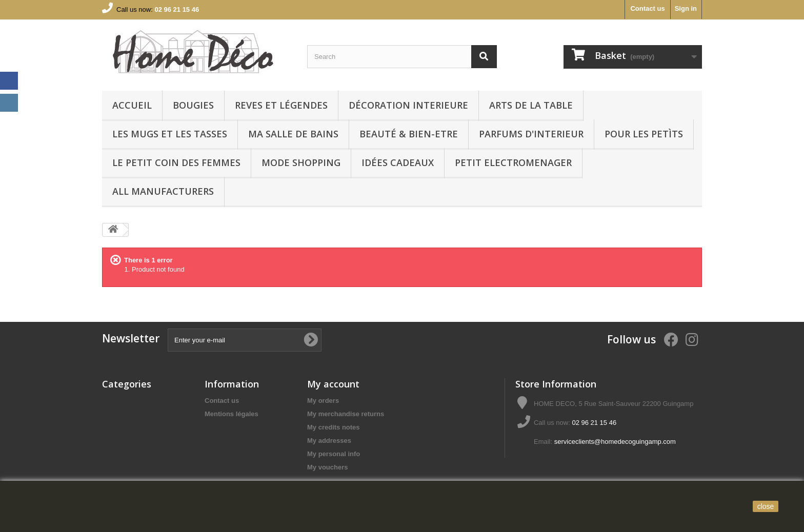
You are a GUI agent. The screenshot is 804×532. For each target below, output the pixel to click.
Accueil (132, 105)
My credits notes (334, 427)
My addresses (329, 441)
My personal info (334, 454)
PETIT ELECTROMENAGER (513, 162)
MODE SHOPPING (301, 162)
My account (333, 384)
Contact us (647, 8)
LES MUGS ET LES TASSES (170, 134)
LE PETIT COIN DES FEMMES (176, 162)
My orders (323, 401)
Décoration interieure (408, 105)
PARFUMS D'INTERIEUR (531, 134)
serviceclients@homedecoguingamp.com (615, 442)
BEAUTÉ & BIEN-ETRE (409, 134)
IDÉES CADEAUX (398, 162)
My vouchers (327, 467)
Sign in (686, 8)
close (766, 506)
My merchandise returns (346, 414)
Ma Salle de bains (293, 134)
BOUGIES (193, 105)
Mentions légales (232, 414)
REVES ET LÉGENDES (281, 105)
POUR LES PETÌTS (644, 134)
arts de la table (531, 105)
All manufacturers (163, 191)
